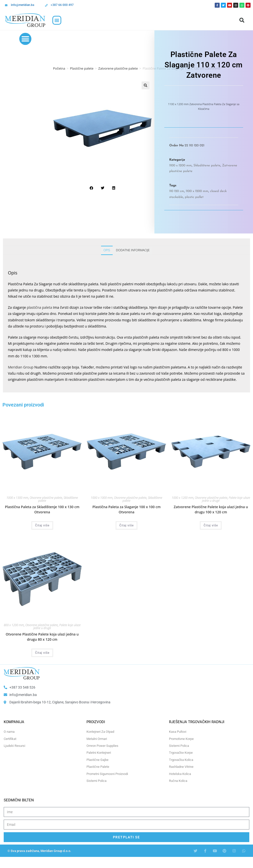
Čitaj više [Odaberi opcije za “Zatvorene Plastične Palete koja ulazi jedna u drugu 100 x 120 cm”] (211, 525)
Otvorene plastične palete (46, 498)
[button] (57, 20)
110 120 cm (177, 191)
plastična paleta (39, 307)
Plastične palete (82, 68)
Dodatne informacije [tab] (133, 250)
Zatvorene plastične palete (118, 68)
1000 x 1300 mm (17, 498)
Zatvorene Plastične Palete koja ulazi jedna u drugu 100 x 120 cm (211, 509)
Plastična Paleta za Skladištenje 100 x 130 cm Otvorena (42, 509)
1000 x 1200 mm (183, 498)
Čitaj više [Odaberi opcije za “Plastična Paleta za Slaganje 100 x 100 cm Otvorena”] (126, 525)
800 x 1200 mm (14, 625)
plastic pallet (194, 197)
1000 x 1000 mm (102, 498)
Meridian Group (21, 367)
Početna (59, 68)
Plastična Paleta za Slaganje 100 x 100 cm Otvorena (126, 509)
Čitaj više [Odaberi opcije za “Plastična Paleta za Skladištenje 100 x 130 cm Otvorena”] (42, 525)
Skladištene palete (207, 165)
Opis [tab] (107, 250)
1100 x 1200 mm (180, 165)
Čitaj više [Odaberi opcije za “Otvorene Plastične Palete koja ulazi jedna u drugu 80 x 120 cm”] (42, 653)
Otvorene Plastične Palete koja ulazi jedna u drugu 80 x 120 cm (42, 637)
